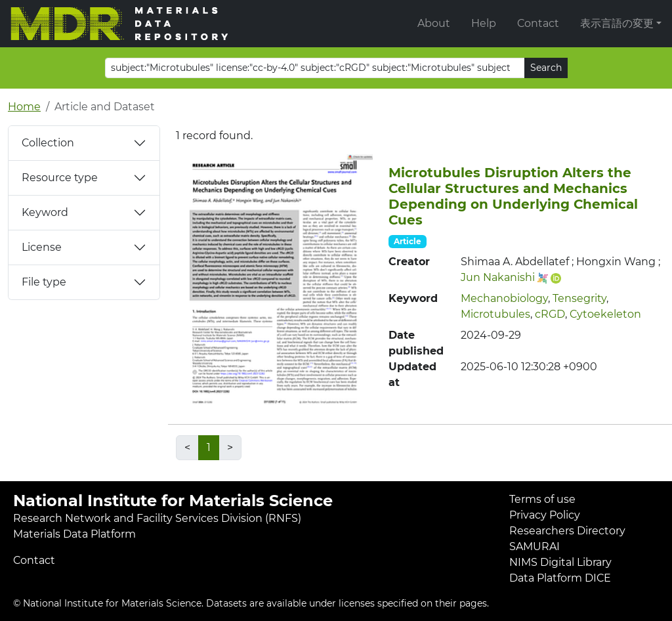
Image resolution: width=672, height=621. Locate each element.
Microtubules (495, 314)
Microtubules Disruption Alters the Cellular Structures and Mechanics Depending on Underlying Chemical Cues (513, 196)
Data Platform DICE (560, 578)
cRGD (550, 314)
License (42, 247)
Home (24, 107)
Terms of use (542, 499)
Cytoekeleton (605, 314)
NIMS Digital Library (560, 562)
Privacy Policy (545, 515)
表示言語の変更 (617, 23)
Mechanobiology (504, 298)
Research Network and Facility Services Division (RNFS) (157, 518)
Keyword (45, 212)
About (434, 23)
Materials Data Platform (74, 534)
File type (44, 282)
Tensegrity (579, 298)
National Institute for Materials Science (173, 501)
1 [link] (209, 447)
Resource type (60, 178)
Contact (538, 23)
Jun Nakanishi (498, 277)
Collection (48, 143)
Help (484, 23)
